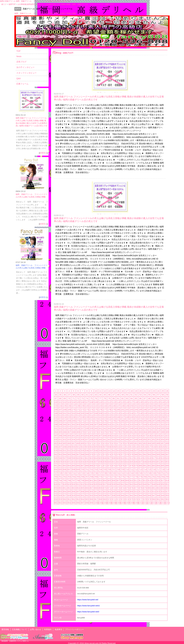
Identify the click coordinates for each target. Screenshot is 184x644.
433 (69, 439)
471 (91, 443)
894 (65, 492)
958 (56, 499)
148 (123, 406)
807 (118, 480)
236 (74, 417)
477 (118, 443)
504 (91, 447)
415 (136, 436)
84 (132, 398)
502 (82, 447)
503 (87, 447)
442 (109, 439)
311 (114, 425)
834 (91, 484)
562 (56, 454)
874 (123, 488)
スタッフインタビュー (26, 73)
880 (149, 488)
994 (69, 503)
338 (87, 428)
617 (154, 458)
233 (60, 417)
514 (136, 447)
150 (131, 406)
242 (100, 417)
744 (131, 473)
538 (96, 451)
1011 (145, 503)
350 (140, 428)
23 (154, 391)
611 (127, 458)
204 (78, 413)
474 (105, 443)
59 (167, 395)
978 (145, 499)
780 (145, 477)
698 (74, 469)
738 (105, 473)
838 (109, 484)
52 (136, 395)
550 (149, 451)
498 (65, 447)
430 (56, 439)
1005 (118, 503)
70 (69, 398)
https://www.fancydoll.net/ (88, 600)
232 (56, 417)
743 (127, 473)
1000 (96, 503)
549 (145, 451)
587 (167, 454)
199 (56, 413)
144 (105, 406)
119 (140, 402)
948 (158, 495)
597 (65, 458)
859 (56, 488)
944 (140, 495)
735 (91, 473)
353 (154, 428)
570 (91, 454)
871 (109, 488)
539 (100, 451)
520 (163, 447)
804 (105, 480)
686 (167, 466)
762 (65, 477)
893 (60, 492)
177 (105, 410)
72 (78, 398)
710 (127, 469)
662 (60, 466)
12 (105, 391)
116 (127, 402)
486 (158, 443)
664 (69, 466)
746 (140, 473)
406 (96, 436)
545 (127, 451)
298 (56, 425)
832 (82, 484)
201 (65, 413)
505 (96, 447)
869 (100, 488)
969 (105, 499)
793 (56, 480)
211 (109, 413)
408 (105, 436)
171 (78, 410)
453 (158, 439)
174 (91, 410)
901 (96, 492)
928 (69, 495)
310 (109, 425)
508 (109, 447)
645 (131, 462)
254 (154, 417)
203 (74, 413)
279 (118, 421)
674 (114, 466)
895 (69, 492)
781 (149, 477)
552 (158, 451)
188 (154, 410)
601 (82, 458)
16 (123, 391)
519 (158, 447)
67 (56, 398)
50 (127, 395)
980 (154, 499)
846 (145, 484)
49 (123, 395)
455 (167, 439)
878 (140, 488)
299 (60, 425)
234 (65, 417)
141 (91, 406)
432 (65, 439)
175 (96, 410)
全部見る (43, 153)
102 (65, 402)
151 (136, 406)
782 (154, 477)
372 (91, 432)
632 (74, 462)
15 (118, 391)
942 (131, 495)
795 (65, 480)
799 (82, 480)
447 (131, 439)
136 (69, 406)
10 (96, 391)
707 (114, 469)
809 (127, 480)
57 (158, 395)
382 (136, 432)
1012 (149, 503)
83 (127, 398)
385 (149, 432)
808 (123, 480)
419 (154, 436)
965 (87, 499)
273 (91, 421)
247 (123, 417)
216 (131, 413)
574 (109, 454)
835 (96, 484)
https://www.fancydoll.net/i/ (88, 612)
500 (74, 447)
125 (167, 402)
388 (163, 432)
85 (136, 398)
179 (114, 410)
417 (145, 436)
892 (56, 492)
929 (74, 495)
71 (74, 398)
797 (74, 480)
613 (136, 458)
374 (100, 432)
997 (82, 503)
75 (91, 398)
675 (118, 466)
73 (83, 398)
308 (100, 425)
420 (158, 436)
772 (109, 477)
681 (145, 466)
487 (163, 443)
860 (60, 488)
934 (96, 495)
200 (60, 413)
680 (140, 466)
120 (145, 402)
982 (163, 499)
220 (149, 413)
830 (74, 484)
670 (96, 466)
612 (131, 458)
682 (149, 466)
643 (123, 462)
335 (74, 428)
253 (149, 417)
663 (65, 466)
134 (60, 406)
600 (78, 458)
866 (87, 488)
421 (163, 436)
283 (136, 421)
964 (82, 499)
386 (154, 432)
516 (145, 447)
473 (100, 443)
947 (154, 495)
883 (163, 488)
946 (149, 495)
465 (65, 443)
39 (78, 395)
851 (167, 484)
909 (131, 492)
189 (158, 410)
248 (127, 417)
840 (118, 484)
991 (56, 503)
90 (158, 398)
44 (100, 395)
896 (74, 492)
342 (105, 428)
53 (140, 395)
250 (136, 417)
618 (158, 458)
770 (100, 477)
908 (127, 492)
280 (123, 421)
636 (91, 462)
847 (149, 484)
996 (78, 503)
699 (78, 469)
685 (163, 466)
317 (140, 425)
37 (69, 395)
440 (100, 439)
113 (114, 402)
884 (167, 488)
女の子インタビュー (25, 67)
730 (69, 473)
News (19, 56)
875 (127, 488)
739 (109, 473)
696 (65, 469)
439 (96, 439)
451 (149, 439)
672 (105, 466)
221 (154, 413)
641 (114, 462)
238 (82, 417)
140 (87, 406)
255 (158, 417)
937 (109, 495)
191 (167, 410)
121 (149, 402)
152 (140, 406)
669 (91, 466)
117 (131, 402)
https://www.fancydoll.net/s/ (88, 606)
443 (114, 439)
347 (127, 428)
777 (131, 477)
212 (114, 413)
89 (154, 398)
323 (167, 425)
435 (78, 439)
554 (167, 451)
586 (163, 454)
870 (105, 488)
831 (78, 484)
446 (127, 439)
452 (154, 439)
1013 (154, 503)
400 (69, 436)
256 (163, 417)
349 (136, 428)
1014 (158, 503)
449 (140, 439)
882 (158, 488)
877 (136, 488)
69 (65, 398)
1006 (123, 503)
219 (145, 413)
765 (78, 477)
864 (78, 488)
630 (65, 462)
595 (56, 458)
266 (60, 421)
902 (100, 492)
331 (56, 428)
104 (74, 402)
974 (127, 499)
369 (78, 432)
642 (118, 462)
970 (109, 499)
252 (145, 417)
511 (123, 447)
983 (167, 499)
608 (114, 458)
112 (109, 402)
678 (131, 466)
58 (163, 395)
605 (100, 458)
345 (118, 428)
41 (87, 395)
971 (114, 499)
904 (109, 492)
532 (69, 451)
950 (167, 495)
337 (82, 428)
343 (109, 428)
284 (140, 421)
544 (123, 451)
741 (118, 473)
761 (60, 477)
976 (136, 499)
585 (158, 454)
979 (149, 499)
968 (100, 499)
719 (167, 469)
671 (100, 466)
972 (118, 499)
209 (100, 413)
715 (149, 469)
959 (60, 499)
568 (82, 454)
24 (158, 391)
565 (69, 454)
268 (69, 421)
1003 (109, 503)
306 (91, 425)
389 (167, 432)
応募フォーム (22, 84)
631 (69, 462)
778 (136, 477)
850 (163, 484)
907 (123, 492)
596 (60, 458)
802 (96, 480)
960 (65, 499)
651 (158, 462)
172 (82, 410)
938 (114, 495)
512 (127, 447)
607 (109, 458)
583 (149, 454)
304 (82, 425)
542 (114, 451)
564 (65, 454)
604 (96, 458)
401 (74, 436)
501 (78, 447)
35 (60, 395)
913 (149, 492)
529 (56, 451)
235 (69, 417)
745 (136, 473)
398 (60, 436)
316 (136, 425)
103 (69, 402)
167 (60, 410)
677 (127, 466)
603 (91, 458)
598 (69, 458)
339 (91, 428)
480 (131, 443)
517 (149, 447)
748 (149, 473)
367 (69, 432)
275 (100, 421)
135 (65, 406)
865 (82, 488)
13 (109, 391)
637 (96, 462)
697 (69, 469)
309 (105, 425)
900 (91, 492)
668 (87, 466)
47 (114, 395)
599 (74, 458)
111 (105, 402)
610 (123, 458)
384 (145, 432)
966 (91, 499)
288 (158, 421)
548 (140, 451)
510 (118, 447)
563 (60, 454)
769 (96, 477)
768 (91, 477)
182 (127, 410)
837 (105, 484)
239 (87, 417)
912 (145, 492)
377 (114, 432)
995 (74, 503)
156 (158, 406)
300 (65, 425)
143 (100, 406)
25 (163, 391)
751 (163, 473)
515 (140, 447)
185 (140, 410)
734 (87, 473)
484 (149, 443)
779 (140, 477)
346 (123, 428)
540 (105, 451)
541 (109, 451)
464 (60, 443)
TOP (18, 51)
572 (100, 454)
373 (96, 432)
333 (65, 428)
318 (145, 425)
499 (69, 447)
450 (145, 439)
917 (167, 492)
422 (167, 436)
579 (131, 454)
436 (82, 439)
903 (105, 492)
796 (69, 480)
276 (105, 421)
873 (118, 488)
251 (140, 417)
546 (131, 451)
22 (149, 391)
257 (167, 417)
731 (74, 473)
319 (149, 425)
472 (96, 443)
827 (60, 484)
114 (118, 402)
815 (154, 480)
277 (109, 421)
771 (105, 477)
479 (127, 443)
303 (78, 425)
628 (56, 462)
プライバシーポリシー (74, 629)
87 (145, 398)
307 (96, 425)
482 (140, 443)
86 (140, 398)
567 (78, 454)
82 (123, 398)
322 (163, 425)
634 (82, 462)
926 (60, 495)
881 (154, 488)
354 (158, 428)
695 (60, 469)
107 (87, 402)
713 (140, 469)
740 (114, 473)
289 (163, 421)
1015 (163, 503)
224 (167, 413)
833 (87, 484)
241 (96, 417)
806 (114, 480)
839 (114, 484)
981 (158, 499)
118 (136, 402)
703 (96, 469)
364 (56, 432)
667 (82, 466)
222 (158, 413)
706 (109, 469)
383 (140, 432)
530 (60, 451)
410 (114, 436)
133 (56, 406)
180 (118, 410)
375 (105, 432)
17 (127, 391)
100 (56, 402)
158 (167, 406)
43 (96, 395)
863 (74, 488)
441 (105, 439)
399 (65, 436)
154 (149, 406)
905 (114, 492)
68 (60, 398)
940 (123, 495)
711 (131, 469)
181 (123, 410)
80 (114, 398)
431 (60, 439)
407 (100, 436)
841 (123, 484)
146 (114, 406)
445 (123, 439)
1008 (132, 503)
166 (56, 410)
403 (82, 436)
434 (74, 439)
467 (74, 443)
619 (163, 458)
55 (149, 395)
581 (140, 454)
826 (56, 484)
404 (87, 436)
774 (118, 477)
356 (167, 428)
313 (123, 425)
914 (154, 492)
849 (158, 484)
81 (118, 398)
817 (163, 480)
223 (163, 413)
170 (74, 410)
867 (91, 488)
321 (158, 425)
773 (114, 477)
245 (114, 417)
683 (154, 466)
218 (140, 413)
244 (109, 417)
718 (163, 469)
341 (100, 428)
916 (163, 492)
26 (167, 391)
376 (109, 432)
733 (82, 473)
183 (131, 410)
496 (56, 447)
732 (78, 473)
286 (149, 421)
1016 (167, 503)
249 (131, 417)
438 (91, 439)
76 (96, 398)
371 (87, 432)
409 (109, 436)
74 (87, 398)
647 (140, 462)
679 (136, 466)
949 (163, 495)
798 (78, 480)
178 (109, 410)
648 (145, 462)
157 (163, 406)
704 (100, 469)
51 (132, 395)
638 (100, 462)
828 (65, 484)
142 (96, 406)
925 (56, 495)
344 (114, 428)
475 (109, 443)
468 (78, 443)
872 (114, 488)
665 (74, 466)
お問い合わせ (36, 629)
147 (118, 406)
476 (114, 443)
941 (127, 495)
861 (65, 488)
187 (149, 410)
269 (74, 421)
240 (91, 417)
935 (100, 495)
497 (60, 447)
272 (87, 421)
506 (100, 447)
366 (65, 432)
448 (136, 439)
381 (131, 432)
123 (158, 402)
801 (91, 480)
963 (78, 499)
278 (114, 421)
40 (83, 395)
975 (131, 499)
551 (154, 451)
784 (163, 477)
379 (123, 432)
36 (65, 395)
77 (100, 398)
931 (82, 495)
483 (145, 443)
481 (136, 443)
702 (91, 469)
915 (158, 492)
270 (78, 421)
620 (167, 458)
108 (91, 402)
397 (56, 436)
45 (105, 395)
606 (105, 458)
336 (78, 428)
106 (82, 402)
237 (78, 417)
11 (100, 391)
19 (136, 391)
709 (123, 469)
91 (163, 398)
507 (105, 447)
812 (140, 480)
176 (100, 410)
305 (87, 425)
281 (127, 421)
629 (60, 462)
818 (167, 480)
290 (167, 421)
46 (109, 395)
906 (118, 492)
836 (100, 484)
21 (145, 391)
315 (131, 425)
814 (149, 480)
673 (109, 466)
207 (91, 413)
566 (74, 454)
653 (167, 462)
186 (145, 410)
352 (149, 428)
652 (163, 462)
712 (136, 469)
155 (154, 406)
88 (149, 398)
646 (136, 462)
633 (78, 462)
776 (127, 477)
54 (145, 395)
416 (140, 436)
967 (96, 499)
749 (154, 473)
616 (149, 458)
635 (87, 462)
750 (158, 473)
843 (131, 484)
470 (87, 443)
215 (127, 413)
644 (127, 462)
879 (145, 488)
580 (136, 454)
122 (154, 402)
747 (145, 473)
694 (56, 469)
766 (82, 477)
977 (140, 499)
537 (91, 451)
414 (131, 436)
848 (154, 484)
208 (96, 413)
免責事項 (58, 629)
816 (158, 480)
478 (123, 443)
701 (87, 469)
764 (74, 477)
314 (127, 425)
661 (56, 466)
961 (69, 499)
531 (65, 451)
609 (118, 458)
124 (163, 402)
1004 (114, 503)
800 (87, 480)
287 (154, 421)
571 (96, 454)
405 (91, 436)
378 (118, 432)
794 (60, 480)
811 (136, 480)
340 (96, 428)
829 (69, 484)
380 (127, 432)
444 (118, 439)
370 (82, 432)
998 (87, 503)
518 (154, 447)
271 (82, 421)
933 (91, 495)
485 (154, 443)
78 (105, 398)
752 (167, 473)
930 (78, 495)
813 (145, 480)
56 (154, 395)
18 (132, 391)
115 (123, 402)
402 (78, 436)
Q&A (19, 78)
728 (60, 473)
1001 (100, 503)
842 (127, 484)
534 (78, 451)
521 (167, 447)
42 (91, 395)
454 (163, 439)
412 (123, 436)
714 (145, 469)
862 (69, 488)
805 (109, 480)
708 (118, 469)
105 (78, 402)
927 (65, 495)
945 (145, 495)
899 (87, 492)
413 (127, 436)
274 (96, 421)
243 (105, 417)
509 (114, 447)
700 (82, 469)
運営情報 (5, 629)
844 (136, 484)
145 (109, 406)
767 (87, 477)
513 (131, 447)
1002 (105, 503)
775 (123, 477)
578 (127, 454)
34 (56, 395)
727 (56, 473)
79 (109, 398)
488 (167, 443)
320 (154, 425)
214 (123, 413)
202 (69, 413)
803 (100, 480)
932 (87, 495)
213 (118, 413)
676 (123, 466)
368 (74, 432)
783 (158, 477)
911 (140, 492)
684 (158, 466)
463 (56, 443)
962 (74, 499)
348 (131, 428)
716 (154, 469)
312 (118, 425)
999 (91, 503)
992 (60, 503)
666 (78, 466)
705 (105, 469)
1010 (140, 503)
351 (145, 428)
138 (78, 406)
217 (136, 413)
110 (100, 402)
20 (140, 391)
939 (118, 495)
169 (69, 410)
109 (96, 402)
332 (60, 428)
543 (118, 451)
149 (127, 406)
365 (60, 432)
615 (145, 458)
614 (140, 458)
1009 (136, 503)
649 (149, 462)
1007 (127, 503)
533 (74, 451)
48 (118, 395)
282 (131, 421)
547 (136, 451)
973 (123, 499)
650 (154, 462)
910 (136, 492)
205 (82, 413)
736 (96, 473)
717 (158, 469)
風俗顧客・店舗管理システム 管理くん (15, 641)
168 (65, 410)
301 (69, 425)
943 (136, 495)
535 (82, 451)
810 (131, 480)
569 (87, 454)
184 (136, 410)
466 (69, 443)
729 (65, 473)
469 (82, 443)
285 (145, 421)
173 (87, 410)
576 (118, 454)
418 (149, 436)
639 (105, 462)
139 (82, 406)
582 (145, 454)
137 (74, 406)
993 (65, 503)
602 (87, 458)
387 (158, 432)
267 (65, 421)
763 (69, 477)
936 (105, 495)
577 (123, 454)
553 (163, 451)
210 (105, 413)
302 (74, 425)
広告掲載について (19, 629)
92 (167, 398)
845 (140, 484)
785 (167, 477)
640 (109, 462)
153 (145, 406)
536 (87, 451)
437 (87, 439)
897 (78, 492)
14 (114, 391)
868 (96, 488)
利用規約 (48, 629)
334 (69, 428)
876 (131, 488)
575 (114, 454)
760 (56, 477)
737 (100, 473)
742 (123, 473)
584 (154, 454)
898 (82, 492)
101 (60, 402)
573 (105, 454)
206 (87, 413)
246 (118, 417)
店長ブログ (21, 62)
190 (163, 410)
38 (74, 395)
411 (118, 436)
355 (163, 428)
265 (56, 421)
